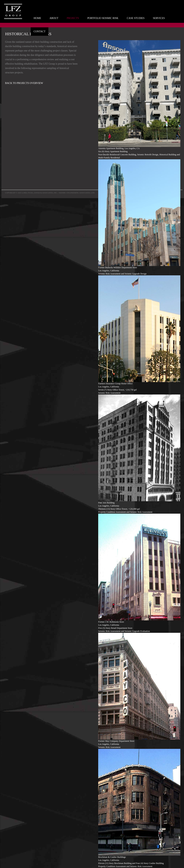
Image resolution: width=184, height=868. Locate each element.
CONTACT (40, 31)
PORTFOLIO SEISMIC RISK (103, 18)
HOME (37, 18)
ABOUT (54, 18)
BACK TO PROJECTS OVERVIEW (24, 83)
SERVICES (159, 18)
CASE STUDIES (136, 18)
